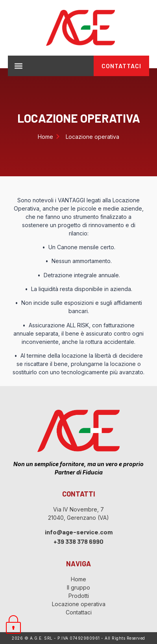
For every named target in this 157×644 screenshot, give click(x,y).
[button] (18, 66)
